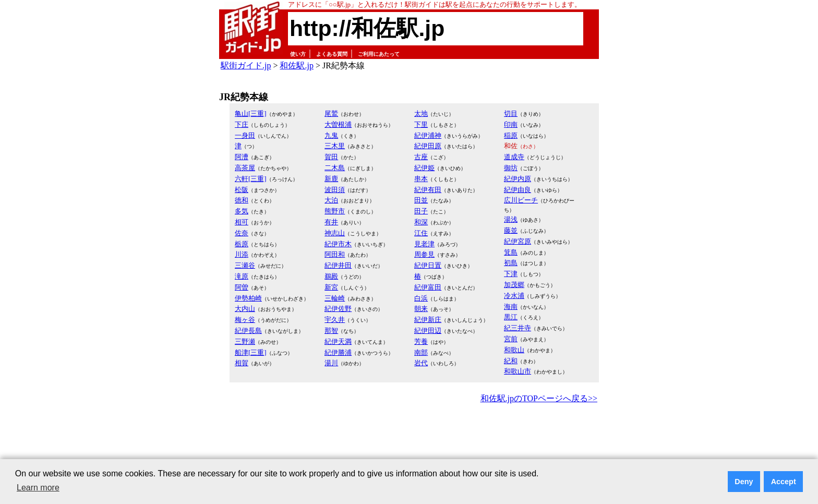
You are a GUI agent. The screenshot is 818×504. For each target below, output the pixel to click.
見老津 (424, 244)
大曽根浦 (338, 124)
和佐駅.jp (296, 65)
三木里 (335, 146)
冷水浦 (514, 296)
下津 (511, 274)
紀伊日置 (428, 265)
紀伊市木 (338, 244)
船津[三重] (251, 352)
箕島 (511, 252)
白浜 (421, 298)
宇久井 (335, 320)
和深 (421, 222)
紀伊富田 (428, 287)
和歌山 (514, 350)
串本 (421, 179)
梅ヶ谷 (245, 320)
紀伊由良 (518, 190)
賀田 (331, 157)
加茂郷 (514, 285)
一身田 (245, 135)
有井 (331, 222)
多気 (242, 211)
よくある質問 (332, 54)
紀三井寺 (518, 328)
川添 (242, 254)
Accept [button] (784, 482)
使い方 (298, 54)
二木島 (335, 168)
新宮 (331, 287)
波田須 (335, 190)
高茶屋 (245, 168)
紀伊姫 (424, 168)
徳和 (242, 200)
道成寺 (514, 157)
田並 (421, 200)
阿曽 (242, 287)
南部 (421, 352)
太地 (421, 113)
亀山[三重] (251, 113)
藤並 (511, 230)
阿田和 (335, 254)
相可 (242, 222)
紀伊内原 (518, 179)
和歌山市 (518, 371)
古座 (421, 157)
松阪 (242, 190)
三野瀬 (245, 341)
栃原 (242, 244)
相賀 (242, 363)
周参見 (424, 254)
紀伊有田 (428, 190)
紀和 (511, 361)
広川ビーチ (521, 200)
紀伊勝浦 (338, 352)
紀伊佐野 (338, 309)
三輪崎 (335, 298)
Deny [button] (744, 482)
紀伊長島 (248, 331)
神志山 (335, 233)
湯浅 (511, 219)
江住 (421, 233)
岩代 (421, 363)
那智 (331, 331)
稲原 (511, 135)
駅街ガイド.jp (246, 65)
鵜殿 (331, 276)
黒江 (511, 317)
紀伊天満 (338, 341)
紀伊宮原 (518, 241)
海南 (511, 307)
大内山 (245, 309)
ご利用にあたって (379, 54)
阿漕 (242, 157)
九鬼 (331, 135)
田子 (421, 211)
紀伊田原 (428, 146)
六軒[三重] (251, 179)
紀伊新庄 (428, 320)
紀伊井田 (338, 265)
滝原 (242, 276)
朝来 (421, 309)
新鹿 (331, 179)
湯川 (331, 363)
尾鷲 (331, 113)
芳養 (421, 341)
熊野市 (335, 211)
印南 (511, 124)
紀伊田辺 (428, 331)
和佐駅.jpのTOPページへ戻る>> (539, 398)
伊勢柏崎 (248, 298)
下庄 (242, 124)
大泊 (331, 200)
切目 (511, 113)
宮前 (511, 339)
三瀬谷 (245, 265)
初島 (511, 263)
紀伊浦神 (428, 135)
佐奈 (242, 233)
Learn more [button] (38, 488)
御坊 (511, 168)
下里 (421, 124)
